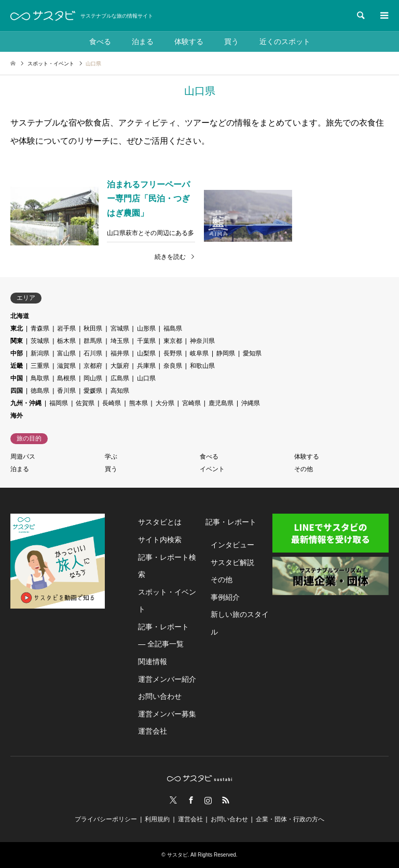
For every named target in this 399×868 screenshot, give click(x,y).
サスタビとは (160, 522)
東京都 (173, 341)
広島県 (120, 378)
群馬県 (93, 341)
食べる (100, 42)
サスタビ (177, 855)
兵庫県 (146, 366)
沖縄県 (251, 403)
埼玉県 (120, 341)
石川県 (93, 353)
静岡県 (226, 353)
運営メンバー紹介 (167, 679)
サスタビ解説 (232, 562)
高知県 (120, 391)
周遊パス (23, 457)
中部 (17, 353)
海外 (17, 416)
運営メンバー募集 (167, 714)
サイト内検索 (160, 540)
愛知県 (252, 353)
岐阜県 (199, 353)
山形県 (146, 328)
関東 (17, 341)
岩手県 (66, 328)
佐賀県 (85, 403)
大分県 (165, 403)
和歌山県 (202, 366)
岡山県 (93, 378)
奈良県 (173, 366)
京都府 (93, 366)
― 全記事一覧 (161, 644)
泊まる (143, 42)
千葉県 (146, 341)
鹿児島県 (221, 403)
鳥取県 (40, 378)
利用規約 (157, 819)
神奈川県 (202, 341)
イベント (212, 469)
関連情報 (153, 662)
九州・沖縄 (26, 403)
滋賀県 (66, 366)
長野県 (173, 353)
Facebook (191, 800)
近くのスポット (285, 42)
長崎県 (112, 403)
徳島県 (40, 391)
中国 (17, 378)
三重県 (40, 366)
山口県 (146, 378)
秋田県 (93, 328)
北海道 (20, 316)
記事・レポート (163, 627)
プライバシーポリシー (106, 819)
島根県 (66, 378)
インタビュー (232, 545)
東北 (17, 328)
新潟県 (40, 353)
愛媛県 (93, 391)
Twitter (173, 800)
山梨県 (146, 353)
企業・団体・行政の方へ (290, 819)
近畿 (17, 366)
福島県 (173, 328)
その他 (304, 469)
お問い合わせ (160, 696)
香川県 (66, 391)
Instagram (208, 800)
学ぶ (111, 457)
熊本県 (139, 403)
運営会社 (153, 731)
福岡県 (59, 403)
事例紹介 (225, 597)
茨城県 (40, 341)
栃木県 (66, 341)
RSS (226, 800)
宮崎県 (191, 403)
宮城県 (120, 328)
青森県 (40, 328)
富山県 (66, 353)
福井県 (120, 353)
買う (231, 42)
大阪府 (120, 366)
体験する (189, 42)
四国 (17, 391)
